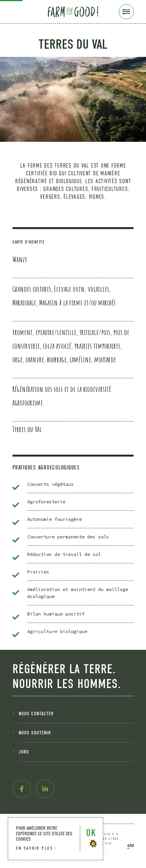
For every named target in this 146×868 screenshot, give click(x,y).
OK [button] (91, 833)
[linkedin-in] (45, 789)
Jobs (24, 752)
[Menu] (126, 12)
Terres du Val (27, 429)
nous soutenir (35, 733)
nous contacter (36, 714)
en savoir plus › (37, 848)
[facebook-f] (22, 789)
